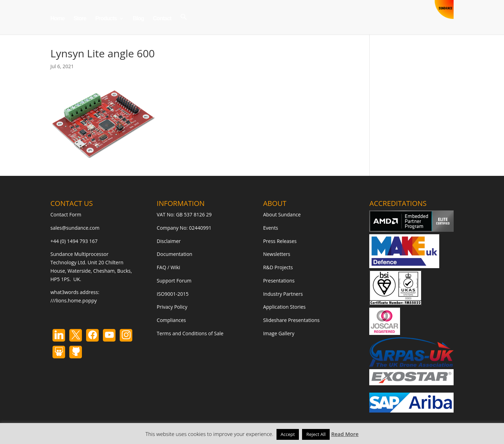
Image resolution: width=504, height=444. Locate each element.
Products (106, 19)
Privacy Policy (172, 307)
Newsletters (277, 254)
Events (271, 228)
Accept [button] (288, 434)
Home (57, 19)
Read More (345, 434)
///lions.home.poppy (73, 300)
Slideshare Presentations (292, 320)
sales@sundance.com (75, 228)
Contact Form (66, 214)
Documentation (175, 254)
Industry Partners (283, 294)
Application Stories (285, 307)
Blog (138, 19)
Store (80, 19)
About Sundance (282, 214)
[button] (184, 24)
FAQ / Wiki (169, 267)
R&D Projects (278, 267)
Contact (162, 19)
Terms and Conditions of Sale (190, 333)
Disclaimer (169, 241)
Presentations (279, 281)
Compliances (171, 320)
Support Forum (174, 281)
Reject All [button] (316, 434)
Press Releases (280, 241)
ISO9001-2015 (173, 294)
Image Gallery (279, 333)
